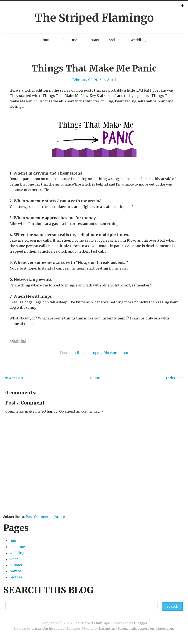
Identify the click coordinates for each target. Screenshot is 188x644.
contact (93, 40)
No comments (116, 353)
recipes (115, 40)
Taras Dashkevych (48, 628)
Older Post (175, 378)
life (80, 353)
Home (95, 378)
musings (92, 353)
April (111, 80)
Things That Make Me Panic (94, 68)
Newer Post (14, 378)
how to (15, 571)
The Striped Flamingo (94, 18)
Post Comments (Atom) (45, 517)
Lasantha (107, 628)
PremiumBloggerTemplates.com (146, 628)
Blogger (141, 623)
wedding (138, 40)
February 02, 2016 (87, 80)
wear (14, 559)
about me (69, 40)
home (47, 40)
